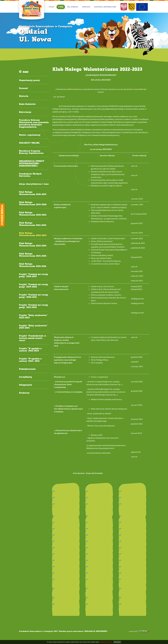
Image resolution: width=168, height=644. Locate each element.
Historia (24, 96)
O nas (61, 7)
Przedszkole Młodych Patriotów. (30, 175)
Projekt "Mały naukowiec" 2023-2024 (33, 327)
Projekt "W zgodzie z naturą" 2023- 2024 (30, 360)
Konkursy (24, 393)
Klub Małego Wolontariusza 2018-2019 (33, 193)
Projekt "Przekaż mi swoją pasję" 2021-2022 (34, 306)
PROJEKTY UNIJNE (29, 143)
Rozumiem (117, 642)
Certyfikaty (26, 377)
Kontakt (86, 7)
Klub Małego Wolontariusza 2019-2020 (33, 204)
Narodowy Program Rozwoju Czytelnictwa (31, 152)
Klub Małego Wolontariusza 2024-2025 (33, 255)
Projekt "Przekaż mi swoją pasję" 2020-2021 (34, 296)
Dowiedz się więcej (106, 642)
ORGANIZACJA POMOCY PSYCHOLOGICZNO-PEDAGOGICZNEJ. (32, 163)
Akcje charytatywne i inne (34, 184)
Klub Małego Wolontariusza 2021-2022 (33, 224)
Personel (23, 88)
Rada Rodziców (27, 104)
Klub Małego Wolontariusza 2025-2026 (33, 265)
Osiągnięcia (26, 385)
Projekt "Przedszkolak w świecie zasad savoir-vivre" (33, 338)
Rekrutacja (25, 112)
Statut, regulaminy (30, 135)
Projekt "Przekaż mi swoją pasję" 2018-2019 (34, 275)
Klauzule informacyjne (105, 7)
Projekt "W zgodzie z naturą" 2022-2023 (30, 350)
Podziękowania (27, 369)
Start (52, 7)
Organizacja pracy (29, 80)
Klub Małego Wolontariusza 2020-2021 (33, 214)
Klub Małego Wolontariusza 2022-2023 (33, 234)
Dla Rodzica (73, 7)
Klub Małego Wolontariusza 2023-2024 (33, 245)
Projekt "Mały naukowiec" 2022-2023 (33, 317)
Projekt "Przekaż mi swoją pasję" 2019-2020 (34, 286)
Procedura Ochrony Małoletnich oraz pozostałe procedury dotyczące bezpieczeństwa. (34, 124)
